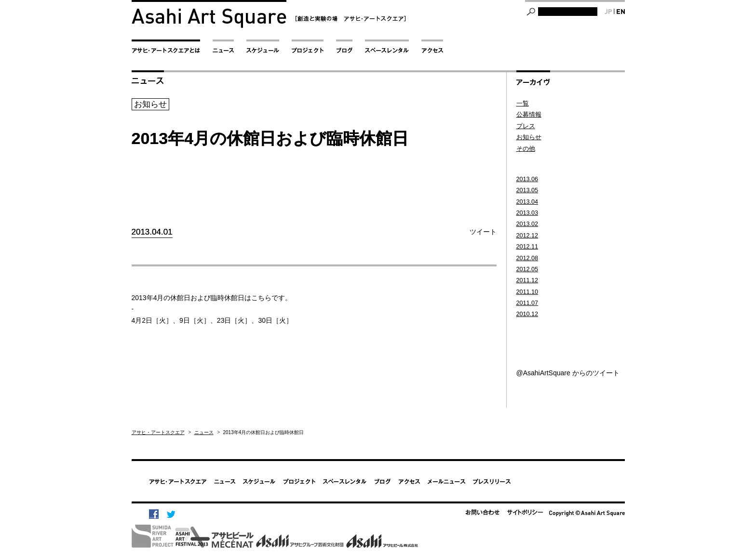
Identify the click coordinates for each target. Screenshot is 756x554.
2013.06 (527, 179)
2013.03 (527, 213)
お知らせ (529, 137)
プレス (526, 126)
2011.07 (527, 303)
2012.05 (527, 269)
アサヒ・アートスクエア (158, 432)
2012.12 (527, 236)
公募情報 (529, 115)
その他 (526, 149)
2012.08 (527, 258)
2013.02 (527, 224)
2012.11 (527, 247)
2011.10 (527, 292)
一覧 (523, 104)
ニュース (204, 432)
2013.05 (527, 190)
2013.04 (527, 202)
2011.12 (527, 280)
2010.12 (527, 314)
